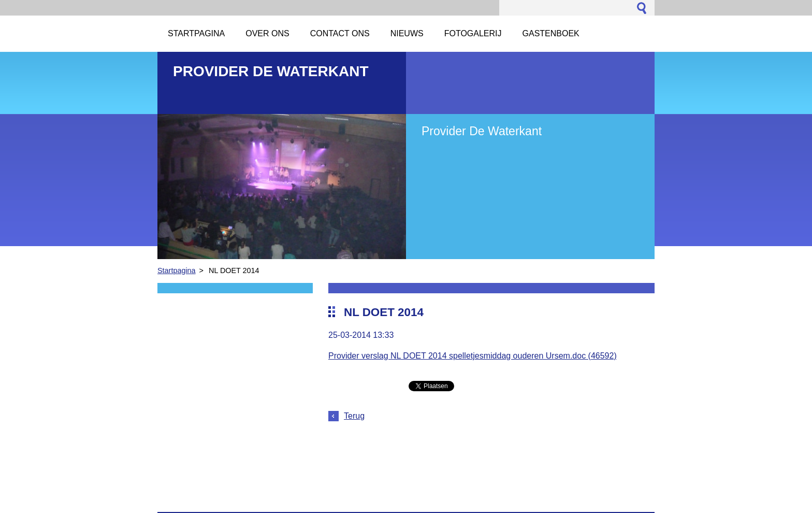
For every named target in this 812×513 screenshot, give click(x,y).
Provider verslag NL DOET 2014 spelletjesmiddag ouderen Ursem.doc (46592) (473, 356)
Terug (354, 416)
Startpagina (177, 270)
